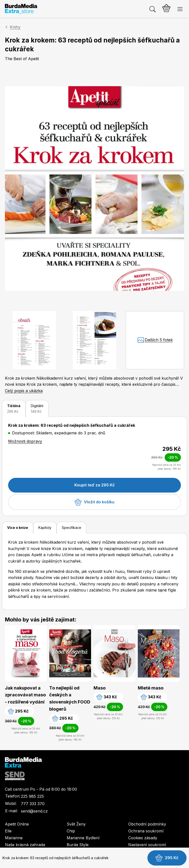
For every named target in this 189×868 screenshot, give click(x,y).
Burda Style (78, 845)
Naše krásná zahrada (25, 845)
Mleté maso (151, 688)
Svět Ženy (76, 824)
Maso (100, 688)
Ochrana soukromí (146, 831)
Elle (8, 831)
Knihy (15, 27)
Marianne (14, 838)
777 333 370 (33, 804)
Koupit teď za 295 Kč (94, 485)
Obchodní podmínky (147, 824)
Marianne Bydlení (83, 838)
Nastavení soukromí (147, 845)
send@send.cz (34, 811)
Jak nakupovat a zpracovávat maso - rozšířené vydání (25, 695)
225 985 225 (32, 796)
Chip (71, 831)
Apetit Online (17, 824)
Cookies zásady (143, 838)
